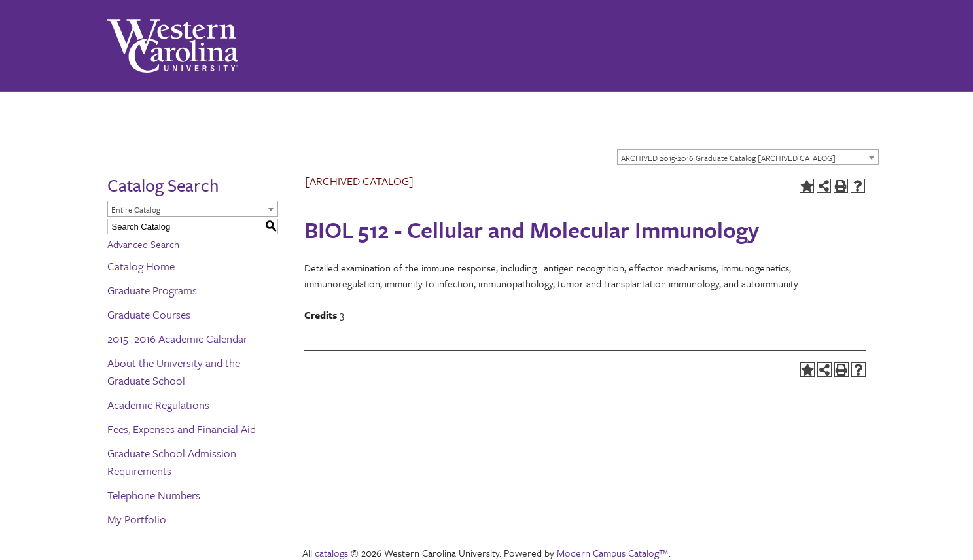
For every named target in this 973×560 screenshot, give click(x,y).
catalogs (331, 553)
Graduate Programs (152, 290)
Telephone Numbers (154, 495)
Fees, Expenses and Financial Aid (182, 429)
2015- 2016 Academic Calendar (177, 339)
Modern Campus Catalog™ (613, 553)
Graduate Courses (149, 314)
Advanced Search (143, 244)
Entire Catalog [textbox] (136, 209)
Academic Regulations (158, 405)
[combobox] (748, 157)
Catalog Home (141, 266)
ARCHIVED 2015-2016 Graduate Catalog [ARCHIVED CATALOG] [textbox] (728, 158)
